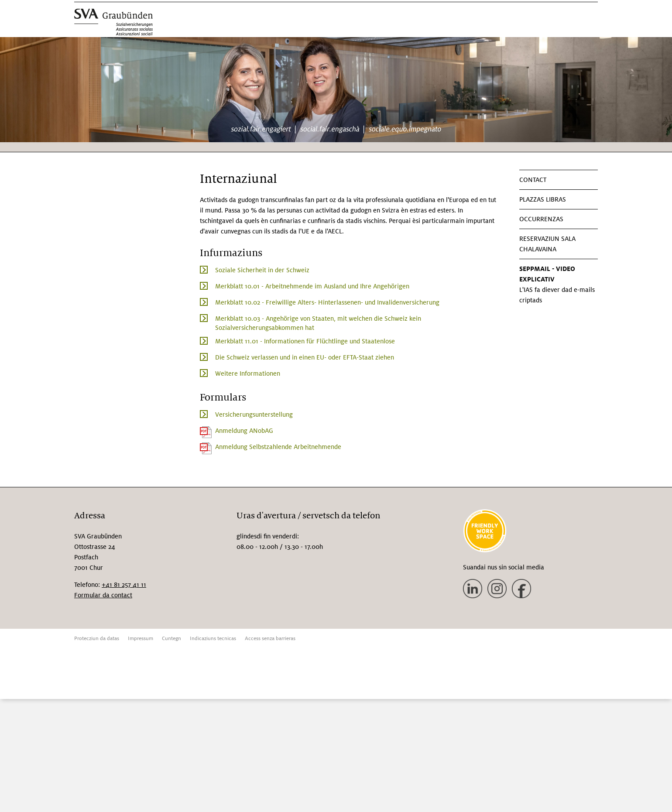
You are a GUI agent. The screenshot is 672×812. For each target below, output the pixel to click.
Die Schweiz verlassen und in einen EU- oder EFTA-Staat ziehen (305, 357)
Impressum (141, 639)
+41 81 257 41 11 (124, 585)
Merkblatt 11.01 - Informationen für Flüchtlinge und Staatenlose (305, 341)
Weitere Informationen (248, 373)
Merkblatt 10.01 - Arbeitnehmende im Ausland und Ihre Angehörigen (312, 286)
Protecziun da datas (97, 639)
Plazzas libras (543, 199)
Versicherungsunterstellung (254, 415)
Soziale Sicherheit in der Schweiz (262, 270)
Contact (533, 180)
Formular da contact (103, 595)
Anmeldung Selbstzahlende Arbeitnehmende (278, 447)
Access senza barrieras (270, 639)
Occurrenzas (541, 219)
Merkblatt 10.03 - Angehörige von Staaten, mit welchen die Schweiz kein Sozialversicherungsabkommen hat (318, 323)
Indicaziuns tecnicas (213, 639)
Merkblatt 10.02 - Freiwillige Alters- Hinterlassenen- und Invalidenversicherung (327, 302)
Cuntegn (171, 639)
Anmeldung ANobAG (244, 431)
